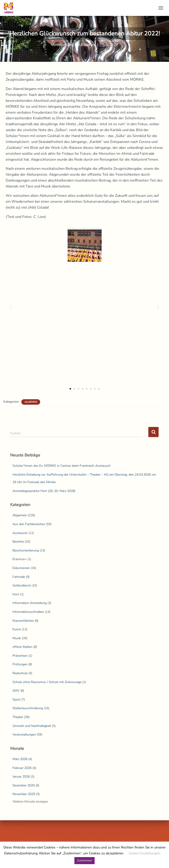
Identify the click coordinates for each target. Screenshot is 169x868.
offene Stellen (22, 647)
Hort (16, 594)
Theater (18, 717)
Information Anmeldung (29, 603)
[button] (11, 307)
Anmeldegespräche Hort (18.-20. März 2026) (44, 491)
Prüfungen (20, 664)
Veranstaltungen (24, 735)
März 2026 (20, 759)
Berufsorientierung (26, 550)
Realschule (20, 673)
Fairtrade (19, 577)
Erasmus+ (20, 559)
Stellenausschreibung (28, 708)
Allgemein (31, 402)
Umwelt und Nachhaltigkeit (32, 726)
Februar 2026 (22, 768)
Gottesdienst (22, 585)
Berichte (18, 542)
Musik (17, 638)
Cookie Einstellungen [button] (145, 853)
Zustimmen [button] (84, 861)
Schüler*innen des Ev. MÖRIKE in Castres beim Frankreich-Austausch (61, 466)
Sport (16, 700)
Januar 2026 (21, 777)
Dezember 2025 (24, 785)
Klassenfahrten (23, 621)
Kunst (17, 629)
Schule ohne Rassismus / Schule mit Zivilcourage (47, 682)
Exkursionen (21, 568)
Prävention (20, 656)
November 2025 (24, 794)
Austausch (20, 533)
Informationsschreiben (28, 612)
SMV (16, 691)
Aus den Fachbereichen (29, 524)
